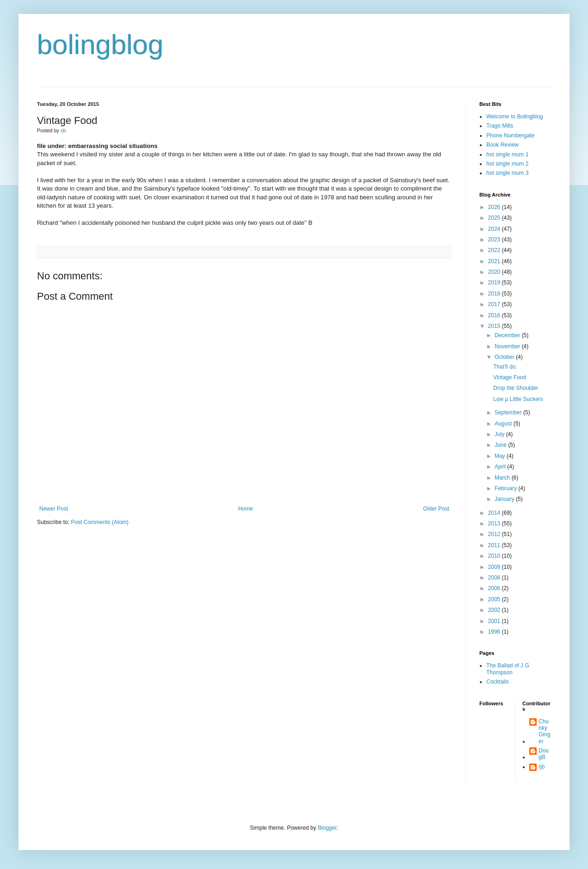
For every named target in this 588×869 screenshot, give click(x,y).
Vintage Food (510, 377)
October (505, 357)
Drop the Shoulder (516, 388)
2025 (495, 218)
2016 (495, 315)
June (501, 445)
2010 (495, 556)
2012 (495, 534)
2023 (495, 240)
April (501, 467)
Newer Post (54, 509)
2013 (495, 524)
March (503, 478)
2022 (495, 250)
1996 (495, 632)
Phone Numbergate (510, 136)
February (506, 488)
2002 (495, 610)
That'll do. (505, 367)
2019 (495, 283)
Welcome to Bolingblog (515, 117)
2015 (495, 326)
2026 (495, 207)
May (501, 456)
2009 (495, 567)
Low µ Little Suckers (518, 399)
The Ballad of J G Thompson (508, 669)
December (508, 335)
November (508, 346)
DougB (544, 754)
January (505, 499)
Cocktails (498, 682)
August (504, 424)
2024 (495, 229)
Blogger (327, 828)
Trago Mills (500, 126)
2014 (495, 513)
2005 (495, 599)
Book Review (502, 145)
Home (245, 509)
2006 (495, 588)
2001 (495, 621)
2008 (495, 578)
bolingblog (100, 45)
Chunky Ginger (544, 731)
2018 (495, 294)
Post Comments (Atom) (100, 522)
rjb (542, 767)
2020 (495, 272)
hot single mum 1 (507, 154)
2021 (495, 261)
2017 (495, 304)
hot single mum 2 (507, 164)
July (500, 434)
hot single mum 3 (507, 173)
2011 (495, 545)
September (509, 413)
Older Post (436, 509)
